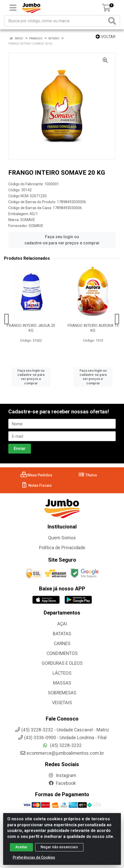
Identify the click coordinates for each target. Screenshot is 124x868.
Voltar (106, 37)
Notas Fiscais (37, 485)
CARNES (62, 644)
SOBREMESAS (62, 693)
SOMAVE (28, 220)
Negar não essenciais (59, 848)
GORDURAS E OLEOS (62, 663)
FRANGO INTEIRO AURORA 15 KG (93, 328)
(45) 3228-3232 (62, 745)
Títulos (88, 475)
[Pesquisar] (113, 21)
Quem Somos (62, 538)
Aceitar (21, 848)
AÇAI (62, 624)
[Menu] (13, 8)
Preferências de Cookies (34, 859)
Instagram (62, 775)
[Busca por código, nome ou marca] (56, 21)
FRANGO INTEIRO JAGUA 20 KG (31, 328)
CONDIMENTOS (62, 653)
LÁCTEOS (62, 673)
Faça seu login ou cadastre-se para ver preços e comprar (62, 240)
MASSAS (62, 683)
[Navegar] (7, 319)
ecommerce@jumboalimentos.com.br (62, 753)
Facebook (62, 783)
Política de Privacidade (62, 548)
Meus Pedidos (36, 475)
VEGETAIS (62, 703)
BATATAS (62, 634)
